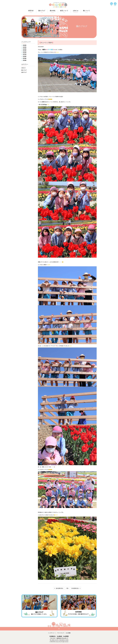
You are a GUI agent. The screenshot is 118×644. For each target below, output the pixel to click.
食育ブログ (24, 72)
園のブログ (24, 70)
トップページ (51, 633)
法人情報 (68, 633)
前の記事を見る (59, 588)
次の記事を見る (76, 588)
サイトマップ (61, 633)
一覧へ (67, 588)
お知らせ (23, 68)
